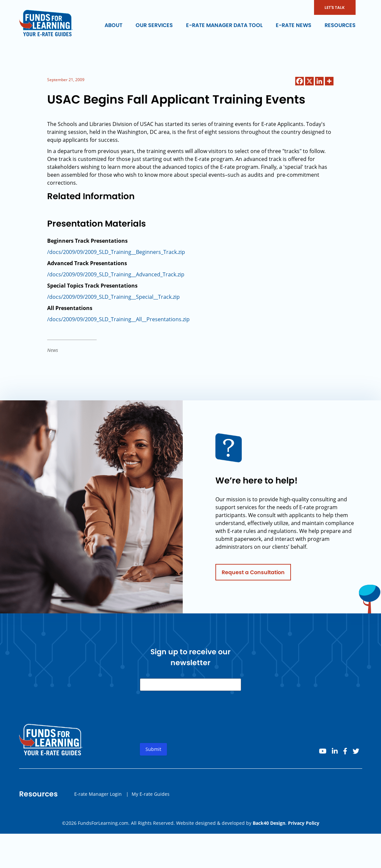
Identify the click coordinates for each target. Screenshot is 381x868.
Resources (340, 25)
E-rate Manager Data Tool (224, 25)
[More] (329, 81)
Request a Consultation (253, 575)
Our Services (154, 25)
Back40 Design (269, 823)
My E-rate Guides (151, 796)
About (113, 25)
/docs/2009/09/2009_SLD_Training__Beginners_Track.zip (116, 252)
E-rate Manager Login (98, 796)
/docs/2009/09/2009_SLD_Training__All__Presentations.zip (118, 319)
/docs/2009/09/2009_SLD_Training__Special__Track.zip (113, 297)
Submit (153, 752)
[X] (309, 81)
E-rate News (294, 25)
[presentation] (190, 725)
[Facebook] (300, 81)
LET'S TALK (335, 7)
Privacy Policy (304, 823)
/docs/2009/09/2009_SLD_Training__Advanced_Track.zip (116, 274)
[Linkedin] (319, 81)
